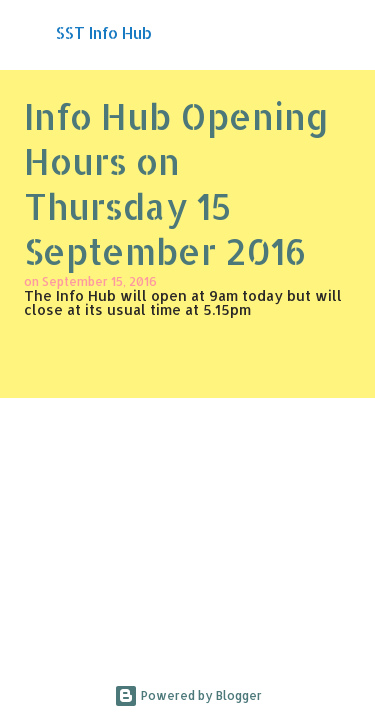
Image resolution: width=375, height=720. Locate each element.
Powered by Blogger (188, 695)
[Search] (347, 32)
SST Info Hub (104, 32)
